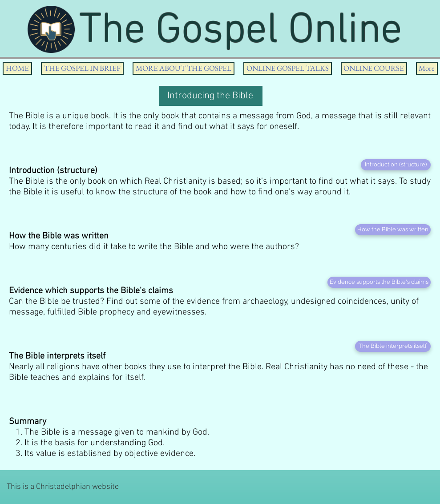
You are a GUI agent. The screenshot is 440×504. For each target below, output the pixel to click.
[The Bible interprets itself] (393, 346)
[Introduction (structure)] (396, 165)
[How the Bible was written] (393, 230)
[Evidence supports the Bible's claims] (379, 282)
